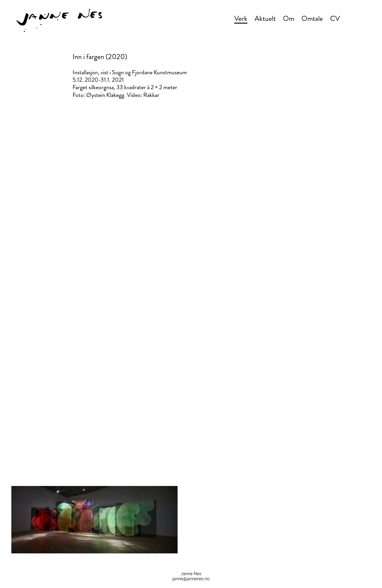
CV (335, 18)
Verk (241, 18)
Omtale (312, 18)
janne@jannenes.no (191, 579)
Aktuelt (265, 18)
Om (289, 18)
